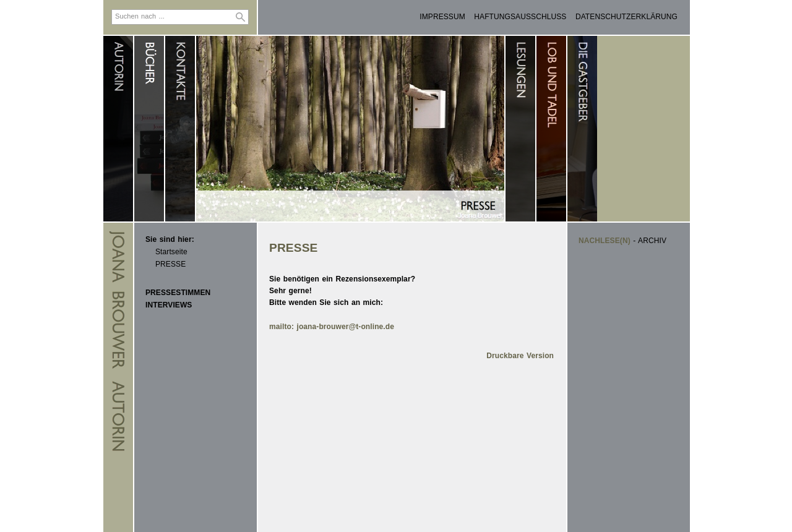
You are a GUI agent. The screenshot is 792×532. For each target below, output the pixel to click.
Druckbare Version (520, 356)
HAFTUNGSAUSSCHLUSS (520, 17)
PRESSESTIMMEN (178, 293)
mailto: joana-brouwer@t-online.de (332, 327)
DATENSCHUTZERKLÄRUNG (626, 17)
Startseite (171, 252)
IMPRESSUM (442, 17)
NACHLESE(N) (605, 241)
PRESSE (170, 264)
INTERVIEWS (169, 305)
